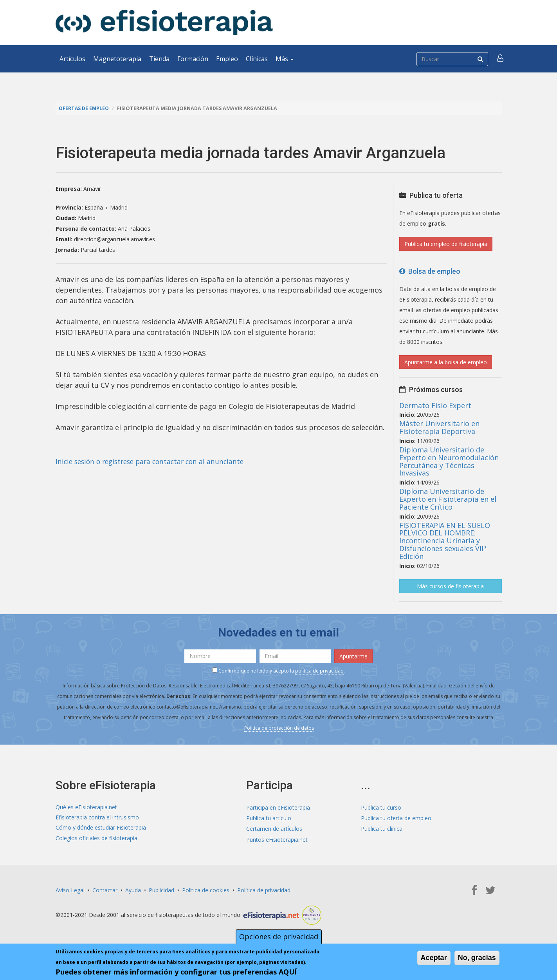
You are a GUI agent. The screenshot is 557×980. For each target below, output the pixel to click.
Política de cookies (206, 889)
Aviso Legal (70, 889)
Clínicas (257, 59)
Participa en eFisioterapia (278, 807)
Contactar (105, 889)
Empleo (227, 59)
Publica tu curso (381, 807)
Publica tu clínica (382, 828)
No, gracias (477, 958)
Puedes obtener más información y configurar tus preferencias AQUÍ (176, 972)
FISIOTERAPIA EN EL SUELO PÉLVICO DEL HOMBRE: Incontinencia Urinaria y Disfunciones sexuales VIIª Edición (445, 540)
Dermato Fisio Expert (435, 405)
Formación (193, 59)
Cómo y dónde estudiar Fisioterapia (101, 828)
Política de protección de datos (279, 727)
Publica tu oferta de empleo (396, 818)
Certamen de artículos (274, 828)
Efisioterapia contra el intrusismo (97, 818)
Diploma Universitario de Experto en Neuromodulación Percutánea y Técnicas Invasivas (449, 461)
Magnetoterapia (117, 59)
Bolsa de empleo (430, 271)
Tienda (159, 59)
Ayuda (133, 889)
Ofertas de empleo (85, 108)
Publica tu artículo (269, 818)
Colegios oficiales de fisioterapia (96, 839)
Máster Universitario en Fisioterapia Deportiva (439, 427)
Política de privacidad (264, 889)
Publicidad (161, 889)
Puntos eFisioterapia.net (277, 839)
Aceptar (434, 958)
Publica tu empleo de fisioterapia (446, 244)
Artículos (72, 59)
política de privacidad (319, 670)
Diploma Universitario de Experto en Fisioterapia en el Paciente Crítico (448, 499)
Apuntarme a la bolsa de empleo (446, 362)
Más (285, 59)
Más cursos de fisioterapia (450, 586)
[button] (501, 59)
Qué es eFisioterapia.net (86, 807)
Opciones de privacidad (279, 937)
